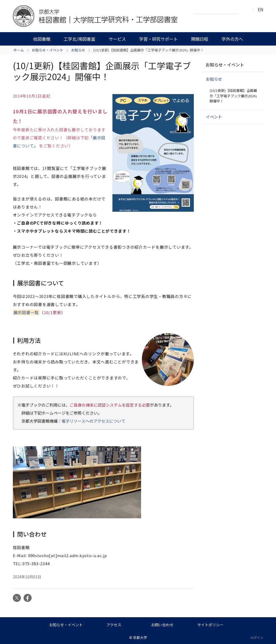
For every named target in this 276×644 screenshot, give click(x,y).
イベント (214, 117)
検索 (244, 10)
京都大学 (140, 637)
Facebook (28, 598)
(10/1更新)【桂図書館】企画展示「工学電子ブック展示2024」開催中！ (234, 96)
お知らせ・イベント (48, 50)
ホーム (19, 50)
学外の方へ (232, 39)
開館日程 (200, 39)
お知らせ (78, 50)
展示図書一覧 (26, 312)
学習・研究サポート (158, 39)
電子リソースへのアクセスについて (93, 421)
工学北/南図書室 (80, 39)
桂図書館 (42, 39)
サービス (117, 39)
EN (261, 9)
